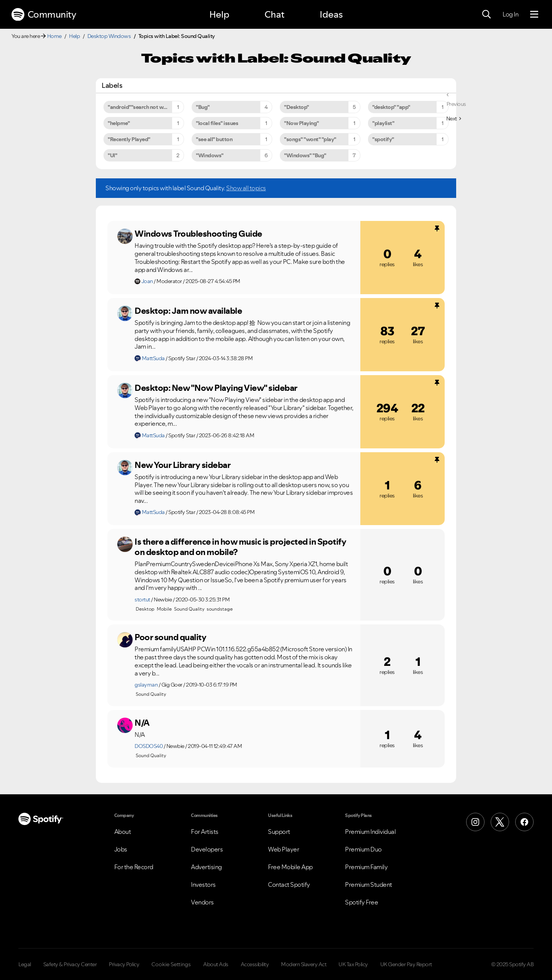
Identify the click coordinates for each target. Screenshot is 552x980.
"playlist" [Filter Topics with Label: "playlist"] (383, 123)
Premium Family (366, 867)
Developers (207, 849)
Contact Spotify (289, 884)
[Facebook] (524, 822)
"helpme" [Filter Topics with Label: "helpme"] (119, 123)
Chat (274, 14)
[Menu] (534, 15)
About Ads (216, 964)
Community (44, 15)
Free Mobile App (290, 867)
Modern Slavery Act (304, 964)
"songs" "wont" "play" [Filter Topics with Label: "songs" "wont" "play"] (310, 139)
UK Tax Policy (353, 964)
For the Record (134, 867)
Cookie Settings (171, 964)
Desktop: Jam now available (188, 311)
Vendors (202, 902)
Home (54, 36)
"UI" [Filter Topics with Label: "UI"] (112, 155)
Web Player (283, 849)
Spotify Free (361, 902)
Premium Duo (363, 849)
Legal (25, 964)
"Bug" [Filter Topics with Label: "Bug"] (203, 107)
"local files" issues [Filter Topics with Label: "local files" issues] (217, 123)
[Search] (486, 15)
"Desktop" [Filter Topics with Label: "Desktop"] (297, 107)
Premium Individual (370, 832)
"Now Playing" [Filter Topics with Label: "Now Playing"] (301, 123)
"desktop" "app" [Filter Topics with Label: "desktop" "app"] (391, 107)
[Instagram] (475, 822)
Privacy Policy (124, 964)
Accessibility (255, 964)
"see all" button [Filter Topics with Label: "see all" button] (214, 139)
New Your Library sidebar (182, 465)
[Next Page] (454, 119)
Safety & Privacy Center (70, 964)
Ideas (331, 14)
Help (219, 14)
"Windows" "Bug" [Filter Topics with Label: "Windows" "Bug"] (305, 155)
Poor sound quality (170, 637)
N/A (142, 723)
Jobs (121, 849)
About (123, 832)
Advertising (206, 867)
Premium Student (369, 884)
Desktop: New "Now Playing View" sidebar (216, 388)
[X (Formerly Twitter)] (500, 822)
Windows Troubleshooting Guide (198, 234)
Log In (510, 14)
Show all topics (246, 188)
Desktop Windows (109, 36)
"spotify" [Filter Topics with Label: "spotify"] (383, 139)
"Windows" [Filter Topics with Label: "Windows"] (210, 155)
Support (279, 832)
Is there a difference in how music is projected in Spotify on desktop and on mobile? (240, 547)
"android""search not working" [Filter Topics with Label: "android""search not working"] (145, 107)
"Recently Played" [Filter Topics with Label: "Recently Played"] (129, 139)
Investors (203, 884)
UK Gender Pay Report (406, 964)
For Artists (205, 832)
